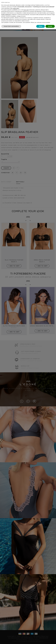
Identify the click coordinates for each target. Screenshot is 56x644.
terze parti (26, 10)
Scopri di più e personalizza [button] (11, 26)
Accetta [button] (50, 26)
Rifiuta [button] (41, 26)
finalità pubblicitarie (6, 15)
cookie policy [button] (16, 8)
